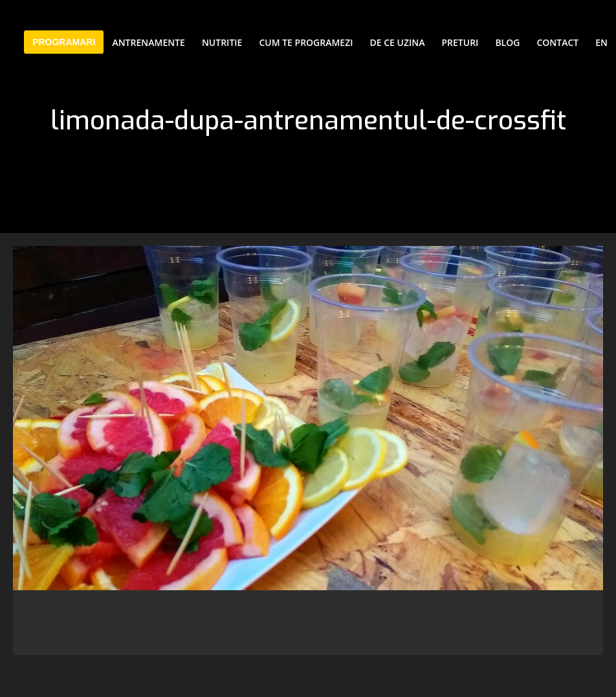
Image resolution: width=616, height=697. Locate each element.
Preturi (460, 42)
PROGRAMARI (64, 42)
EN (601, 42)
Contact (557, 42)
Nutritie (222, 42)
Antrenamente (148, 42)
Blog (507, 42)
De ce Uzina (398, 42)
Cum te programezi (306, 42)
